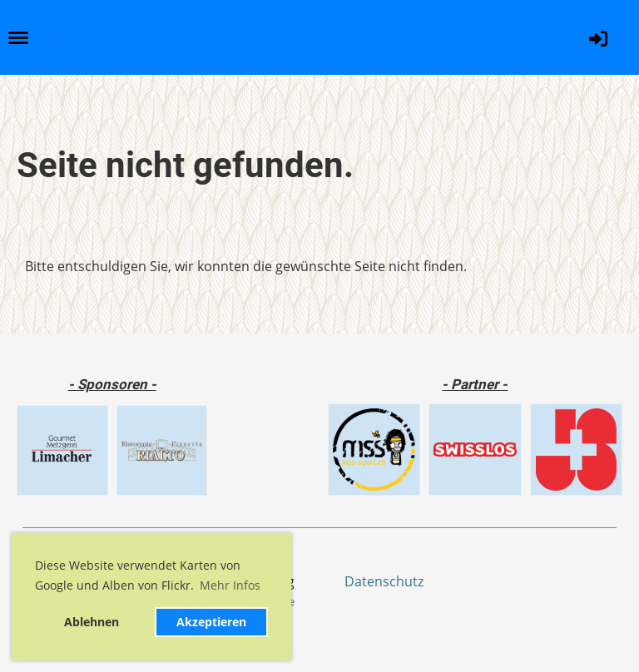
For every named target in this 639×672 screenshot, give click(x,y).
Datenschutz (384, 581)
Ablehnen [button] (92, 622)
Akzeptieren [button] (211, 622)
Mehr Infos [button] (230, 585)
